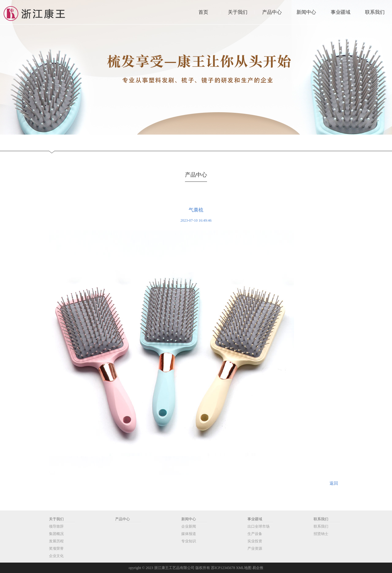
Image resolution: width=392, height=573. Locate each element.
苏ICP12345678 (223, 568)
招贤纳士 (321, 534)
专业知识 (189, 541)
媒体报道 (189, 534)
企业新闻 (189, 526)
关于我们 (56, 519)
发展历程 (56, 541)
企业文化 (56, 556)
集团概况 (56, 534)
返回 (334, 483)
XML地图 (244, 568)
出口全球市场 (258, 526)
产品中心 (123, 519)
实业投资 (255, 541)
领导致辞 (56, 526)
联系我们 (321, 519)
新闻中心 (189, 519)
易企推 (258, 568)
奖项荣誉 (56, 548)
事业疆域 (255, 519)
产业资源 (255, 548)
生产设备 (255, 534)
